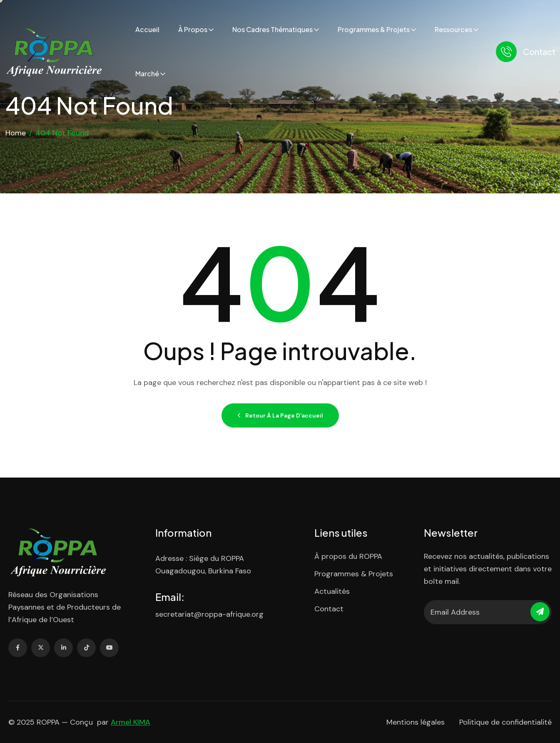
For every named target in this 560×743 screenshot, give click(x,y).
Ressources (453, 29)
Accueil (147, 29)
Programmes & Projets (374, 29)
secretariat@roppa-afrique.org (209, 614)
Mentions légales (416, 722)
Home (16, 133)
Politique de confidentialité (505, 722)
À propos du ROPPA (348, 556)
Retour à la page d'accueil (280, 415)
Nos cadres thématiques (273, 29)
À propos (193, 29)
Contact (539, 51)
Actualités (332, 591)
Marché (147, 74)
